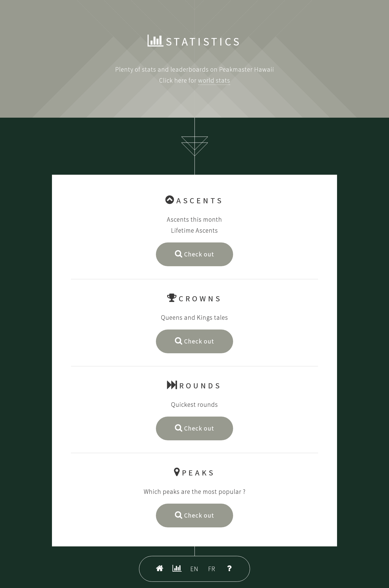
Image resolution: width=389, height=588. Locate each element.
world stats (214, 80)
